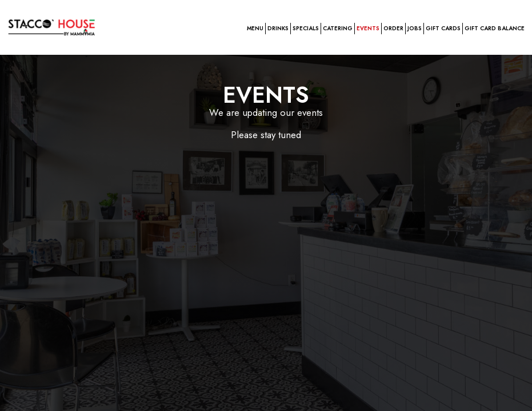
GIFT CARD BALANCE (495, 29)
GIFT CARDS (443, 29)
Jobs (415, 29)
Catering (338, 29)
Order (393, 29)
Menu (255, 29)
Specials (306, 29)
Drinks (278, 29)
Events (368, 29)
